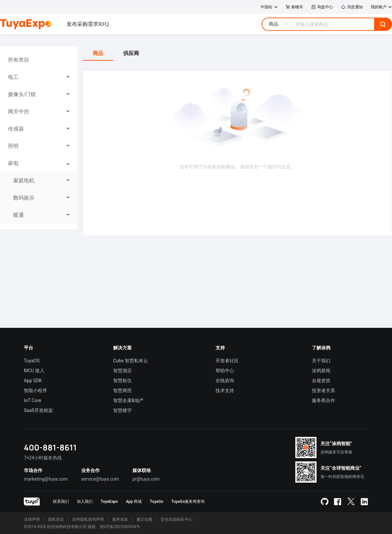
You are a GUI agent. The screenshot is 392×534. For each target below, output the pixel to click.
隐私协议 (56, 519)
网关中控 (19, 112)
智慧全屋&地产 (129, 400)
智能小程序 (35, 390)
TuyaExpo (109, 502)
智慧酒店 (122, 371)
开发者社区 (227, 361)
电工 (13, 77)
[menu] (39, 138)
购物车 (294, 7)
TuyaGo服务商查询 (188, 502)
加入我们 (85, 502)
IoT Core (32, 400)
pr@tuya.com (146, 479)
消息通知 (352, 7)
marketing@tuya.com (46, 479)
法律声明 (32, 519)
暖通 (19, 215)
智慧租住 (122, 381)
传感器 (16, 129)
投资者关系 (323, 390)
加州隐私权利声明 (88, 519)
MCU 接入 (34, 371)
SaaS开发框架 (38, 410)
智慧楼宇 (122, 410)
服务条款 (120, 519)
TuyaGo (156, 502)
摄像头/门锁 (22, 94)
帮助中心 (225, 371)
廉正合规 (144, 519)
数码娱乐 (24, 198)
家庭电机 (24, 180)
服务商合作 (323, 400)
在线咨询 (225, 381)
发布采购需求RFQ (88, 24)
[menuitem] (39, 60)
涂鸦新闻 (321, 371)
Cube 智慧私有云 (131, 361)
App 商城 (134, 502)
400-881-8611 (50, 447)
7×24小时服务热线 (43, 458)
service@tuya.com (100, 479)
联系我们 (61, 502)
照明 (13, 146)
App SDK (33, 381)
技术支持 (225, 390)
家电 (13, 163)
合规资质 (321, 381)
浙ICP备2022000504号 (120, 527)
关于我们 (321, 361)
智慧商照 (122, 390)
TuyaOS (32, 361)
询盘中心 (322, 7)
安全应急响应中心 (176, 519)
